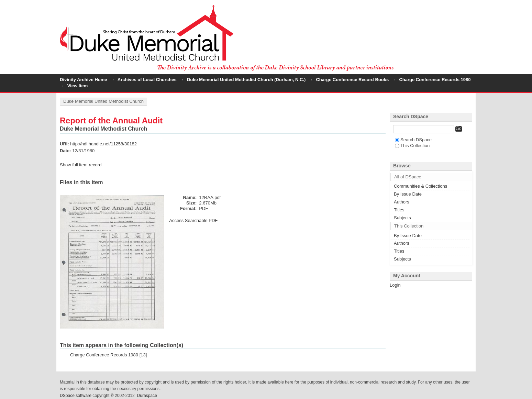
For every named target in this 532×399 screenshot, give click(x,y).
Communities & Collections (420, 186)
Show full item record (81, 165)
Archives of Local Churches (147, 80)
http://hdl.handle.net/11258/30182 (103, 144)
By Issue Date (408, 194)
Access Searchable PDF (193, 220)
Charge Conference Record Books (352, 80)
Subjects (402, 218)
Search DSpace (413, 140)
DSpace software (76, 396)
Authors (402, 202)
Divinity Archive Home (84, 80)
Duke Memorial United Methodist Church (103, 101)
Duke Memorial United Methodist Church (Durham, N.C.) (246, 80)
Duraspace (147, 396)
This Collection (412, 146)
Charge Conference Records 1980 (435, 80)
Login (467, 8)
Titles (399, 210)
